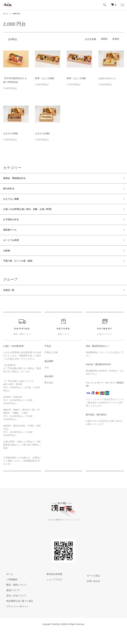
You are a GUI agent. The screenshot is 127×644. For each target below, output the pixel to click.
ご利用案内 (9, 590)
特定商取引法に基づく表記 (17, 612)
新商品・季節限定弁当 (18, 179)
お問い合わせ (90, 592)
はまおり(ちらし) (107, 78)
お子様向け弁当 (13, 224)
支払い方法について (13, 606)
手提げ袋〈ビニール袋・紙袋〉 (23, 270)
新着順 (116, 39)
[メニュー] (122, 5)
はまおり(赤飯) (11, 133)
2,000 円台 (18, 14)
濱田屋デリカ (12, 236)
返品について (10, 601)
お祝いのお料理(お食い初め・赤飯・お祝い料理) (34, 213)
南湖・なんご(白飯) (76, 78)
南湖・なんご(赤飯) (45, 78)
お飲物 (7, 259)
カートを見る (90, 586)
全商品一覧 (10, 300)
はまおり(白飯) (42, 133)
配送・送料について (13, 596)
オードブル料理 (13, 247)
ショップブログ (51, 590)
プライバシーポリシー (14, 617)
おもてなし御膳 (13, 202)
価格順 (104, 39)
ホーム (6, 14)
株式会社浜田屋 (51, 585)
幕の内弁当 (10, 190)
